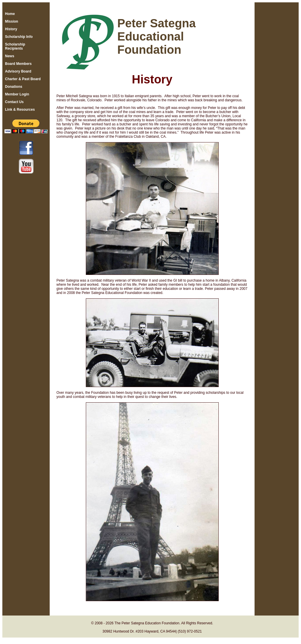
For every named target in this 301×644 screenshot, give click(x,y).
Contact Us (14, 102)
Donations (14, 87)
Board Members (18, 64)
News (10, 56)
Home (10, 14)
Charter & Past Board (23, 79)
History (11, 29)
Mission (12, 21)
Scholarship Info (19, 37)
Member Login (17, 94)
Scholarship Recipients (15, 46)
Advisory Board (18, 71)
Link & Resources (20, 110)
